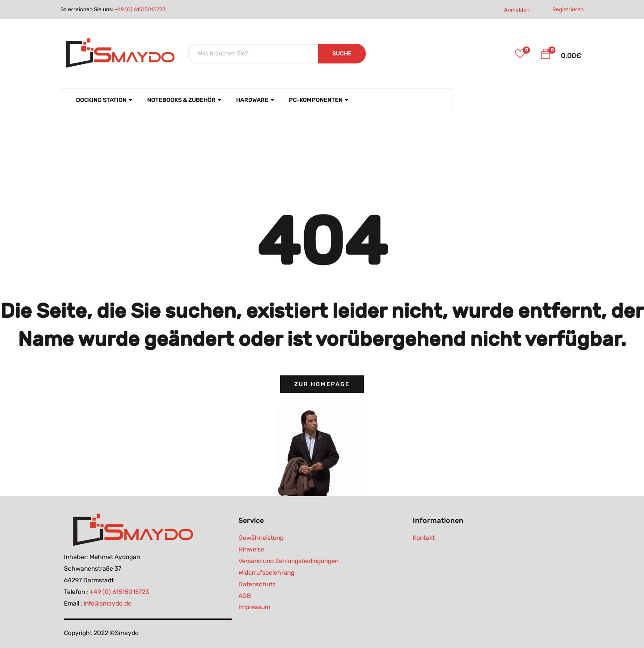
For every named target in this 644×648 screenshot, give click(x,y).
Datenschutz (257, 584)
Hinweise (251, 549)
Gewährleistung (261, 538)
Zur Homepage (322, 384)
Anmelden (517, 10)
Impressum (254, 607)
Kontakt (424, 538)
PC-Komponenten (319, 100)
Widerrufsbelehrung (266, 573)
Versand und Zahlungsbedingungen (288, 561)
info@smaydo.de (108, 604)
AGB (245, 596)
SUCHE (342, 53)
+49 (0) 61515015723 (140, 9)
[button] (546, 55)
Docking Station (104, 100)
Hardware (255, 100)
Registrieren (568, 9)
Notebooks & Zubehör (184, 100)
